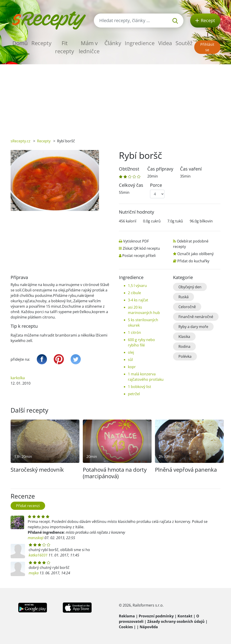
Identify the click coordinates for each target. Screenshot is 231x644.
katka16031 (38, 555)
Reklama (127, 616)
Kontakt (185, 616)
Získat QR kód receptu (141, 248)
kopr (132, 367)
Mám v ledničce (89, 47)
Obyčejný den (190, 287)
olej (131, 352)
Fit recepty (65, 47)
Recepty (41, 43)
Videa (165, 43)
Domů (20, 43)
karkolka (18, 378)
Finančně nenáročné (196, 317)
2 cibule (134, 293)
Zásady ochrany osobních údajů (176, 621)
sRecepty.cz (21, 141)
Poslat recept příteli (139, 256)
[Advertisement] (115, 98)
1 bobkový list (140, 387)
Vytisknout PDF (136, 241)
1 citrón (134, 332)
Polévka (185, 356)
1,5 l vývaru (137, 286)
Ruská (184, 297)
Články (113, 43)
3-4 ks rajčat (138, 300)
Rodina (184, 346)
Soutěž (184, 43)
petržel (134, 394)
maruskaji (36, 538)
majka (34, 573)
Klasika (184, 337)
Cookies (126, 627)
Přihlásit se (207, 47)
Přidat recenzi (28, 506)
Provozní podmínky (156, 616)
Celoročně (187, 307)
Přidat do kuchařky (193, 261)
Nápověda (149, 627)
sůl (130, 360)
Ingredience (140, 43)
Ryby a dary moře (193, 327)
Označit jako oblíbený (195, 254)
